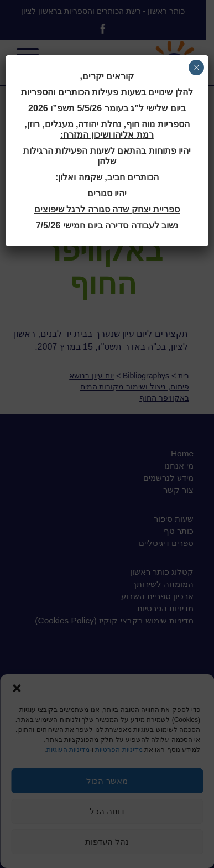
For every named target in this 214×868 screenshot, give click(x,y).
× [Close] (197, 67)
